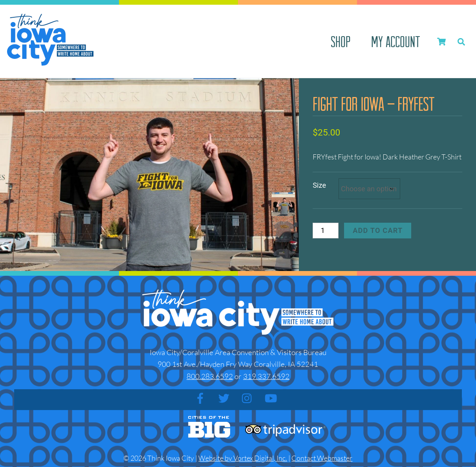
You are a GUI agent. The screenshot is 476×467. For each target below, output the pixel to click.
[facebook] (202, 398)
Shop (341, 41)
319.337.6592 (266, 376)
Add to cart (378, 230)
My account (396, 41)
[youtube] (272, 398)
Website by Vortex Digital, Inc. (243, 458)
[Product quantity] (326, 230)
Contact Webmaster (322, 458)
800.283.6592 (210, 376)
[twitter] (225, 398)
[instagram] (249, 398)
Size (319, 185)
